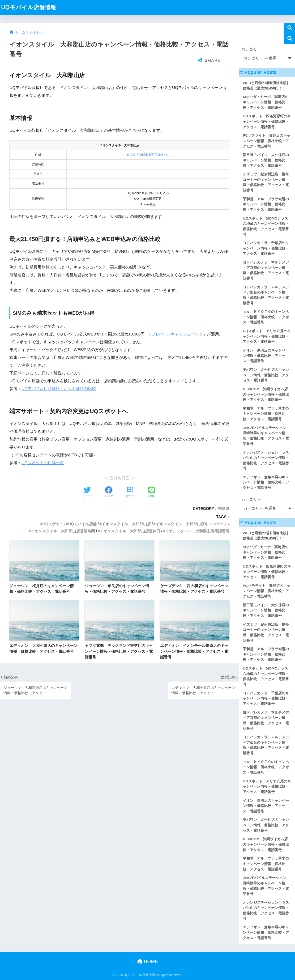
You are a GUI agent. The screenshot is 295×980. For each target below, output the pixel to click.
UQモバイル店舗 (82, 524)
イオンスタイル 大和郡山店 (126, 524)
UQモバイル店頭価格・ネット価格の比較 (59, 389)
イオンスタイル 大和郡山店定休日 (130, 531)
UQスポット (53, 524)
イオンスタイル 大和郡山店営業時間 (63, 531)
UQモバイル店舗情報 (29, 7)
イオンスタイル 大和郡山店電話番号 (197, 531)
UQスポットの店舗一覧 (43, 463)
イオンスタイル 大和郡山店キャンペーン (191, 524)
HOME (147, 961)
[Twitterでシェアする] (87, 492)
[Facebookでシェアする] (109, 492)
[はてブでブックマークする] (130, 492)
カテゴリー (251, 49)
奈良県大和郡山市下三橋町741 (148, 155)
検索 (290, 28)
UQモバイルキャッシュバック (176, 334)
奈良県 (224, 509)
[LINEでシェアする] (152, 492)
